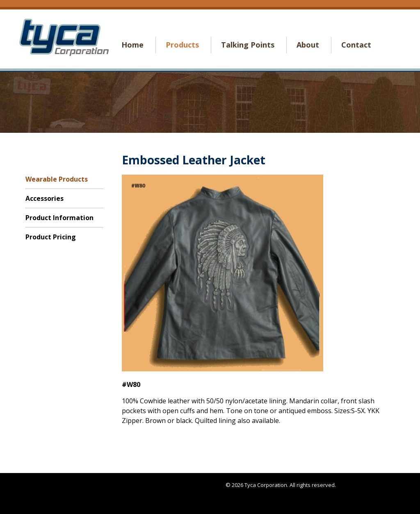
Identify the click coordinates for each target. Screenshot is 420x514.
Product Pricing (51, 237)
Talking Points (248, 45)
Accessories (45, 198)
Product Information (59, 218)
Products (182, 45)
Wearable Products (57, 179)
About (308, 45)
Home (132, 45)
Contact (356, 45)
